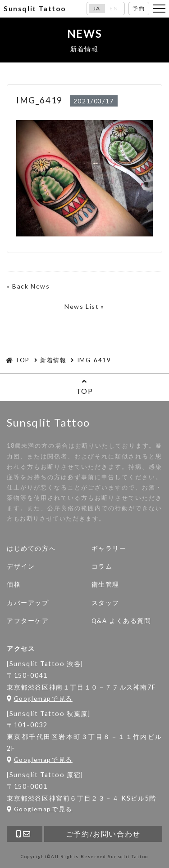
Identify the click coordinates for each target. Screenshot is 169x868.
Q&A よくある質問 (121, 621)
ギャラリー (109, 548)
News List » (84, 306)
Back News (31, 286)
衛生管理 (105, 584)
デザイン (21, 566)
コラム (102, 566)
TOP (84, 386)
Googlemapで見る (40, 699)
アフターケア (28, 621)
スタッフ (105, 603)
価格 (14, 584)
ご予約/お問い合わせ (103, 834)
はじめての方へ (31, 548)
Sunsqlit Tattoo (35, 8)
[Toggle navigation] (159, 9)
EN (114, 9)
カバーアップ (28, 603)
